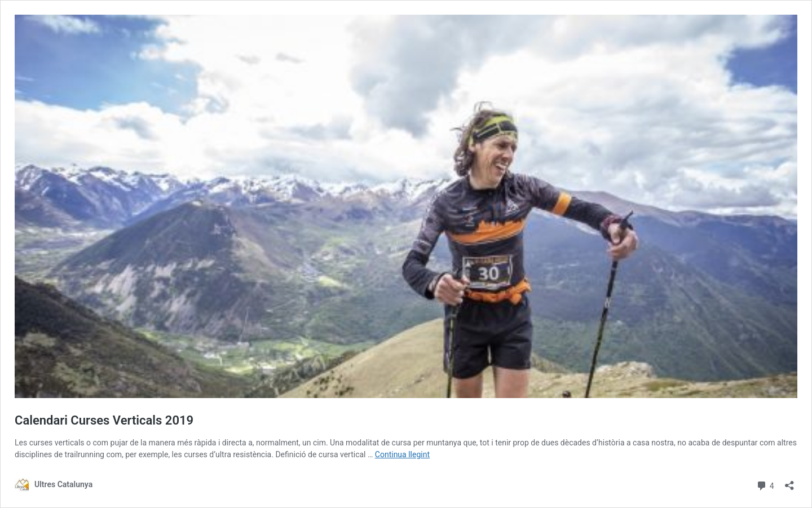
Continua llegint (402, 454)
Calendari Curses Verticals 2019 (104, 420)
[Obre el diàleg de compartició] (789, 482)
